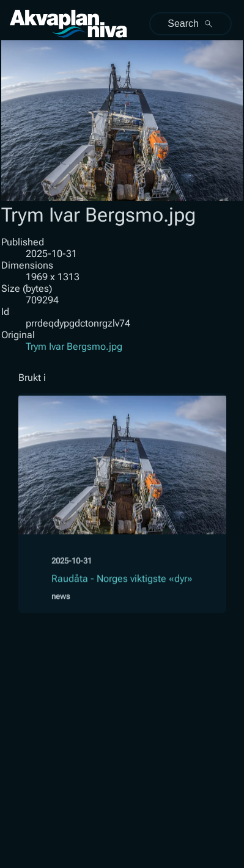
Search (190, 24)
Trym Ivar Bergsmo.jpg (74, 346)
